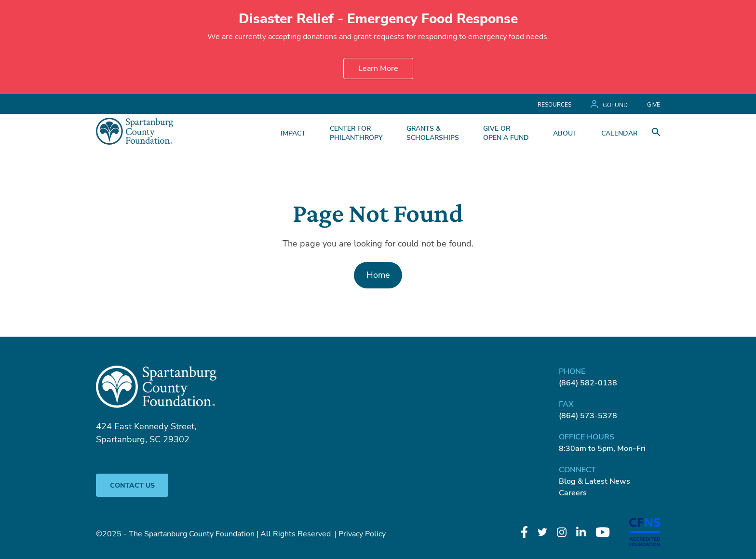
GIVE (654, 105)
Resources (554, 105)
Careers (573, 493)
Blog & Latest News (594, 481)
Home (378, 275)
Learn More (378, 68)
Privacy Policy (362, 534)
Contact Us (132, 485)
